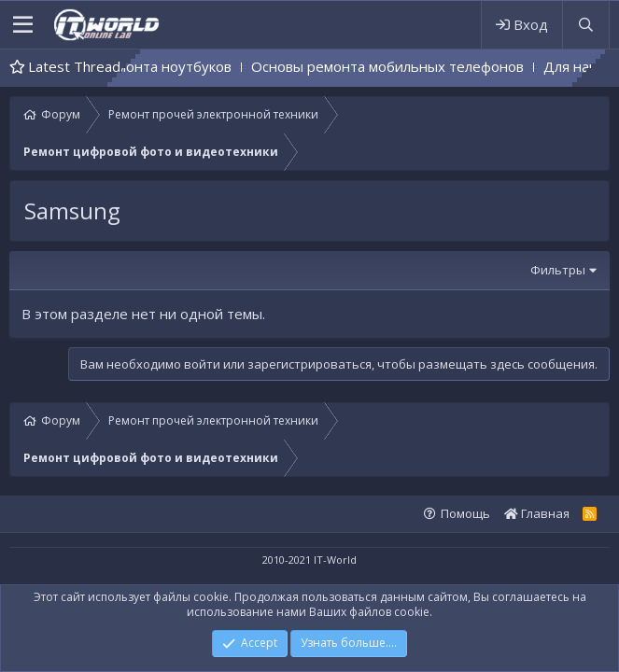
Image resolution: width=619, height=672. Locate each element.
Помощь (465, 513)
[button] (23, 25)
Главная (537, 513)
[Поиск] (585, 25)
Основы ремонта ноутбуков (153, 66)
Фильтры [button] (558, 270)
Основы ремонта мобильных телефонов (402, 66)
